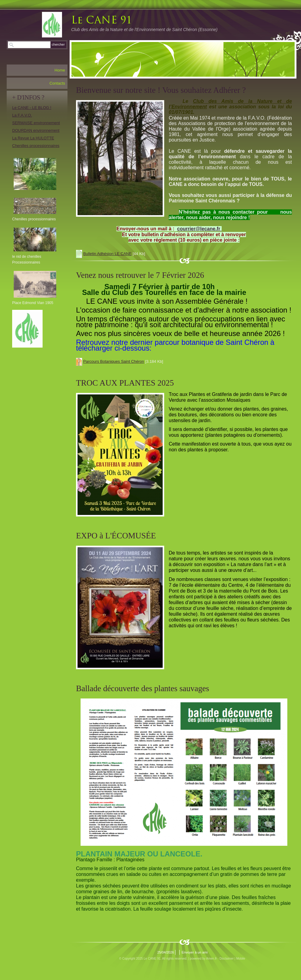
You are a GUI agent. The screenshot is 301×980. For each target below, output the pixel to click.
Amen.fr (211, 959)
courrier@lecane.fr (199, 229)
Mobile (241, 959)
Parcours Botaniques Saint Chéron (114, 361)
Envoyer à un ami (195, 952)
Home (60, 70)
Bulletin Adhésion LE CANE (107, 254)
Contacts (57, 83)
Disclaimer (227, 959)
